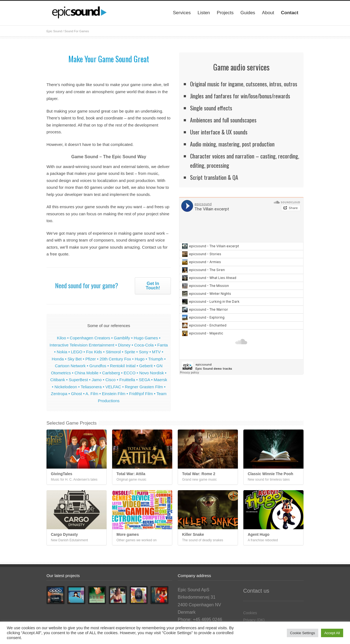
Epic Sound (54, 31)
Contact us (256, 591)
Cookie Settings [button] (303, 633)
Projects (225, 13)
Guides (248, 13)
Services (182, 13)
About (268, 13)
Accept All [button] (332, 633)
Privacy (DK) (254, 620)
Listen (204, 13)
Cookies (250, 613)
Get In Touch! (153, 286)
